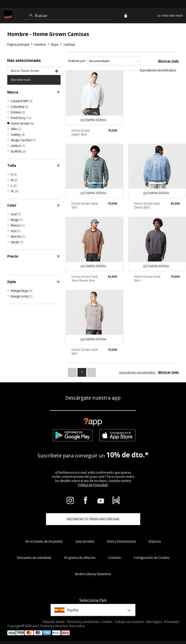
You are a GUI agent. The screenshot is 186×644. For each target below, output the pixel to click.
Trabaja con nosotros (129, 622)
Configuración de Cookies (151, 558)
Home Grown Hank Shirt (85, 205)
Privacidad (171, 622)
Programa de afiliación (80, 558)
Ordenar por (77, 61)
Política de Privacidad (93, 485)
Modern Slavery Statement (93, 574)
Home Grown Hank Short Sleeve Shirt (85, 279)
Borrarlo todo (21, 80)
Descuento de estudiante (34, 558)
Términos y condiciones (83, 622)
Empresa (155, 541)
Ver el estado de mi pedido (44, 541)
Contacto (115, 558)
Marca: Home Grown (34, 71)
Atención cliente (54, 622)
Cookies (107, 622)
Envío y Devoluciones (121, 541)
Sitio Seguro (154, 622)
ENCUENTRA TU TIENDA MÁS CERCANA (93, 519)
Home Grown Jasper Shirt (81, 132)
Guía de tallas (85, 541)
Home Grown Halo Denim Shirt (147, 205)
